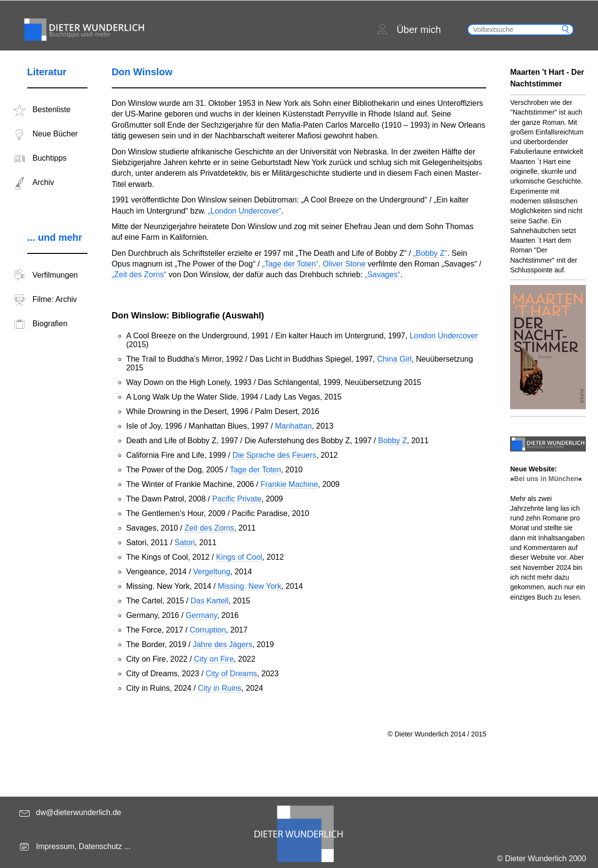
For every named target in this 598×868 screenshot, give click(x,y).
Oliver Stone (344, 264)
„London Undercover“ (245, 211)
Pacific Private (237, 499)
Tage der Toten (256, 470)
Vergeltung (212, 572)
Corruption (208, 630)
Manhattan (293, 426)
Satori (185, 542)
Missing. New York (249, 586)
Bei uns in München (546, 479)
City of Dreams (231, 674)
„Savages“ (383, 275)
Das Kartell (209, 601)
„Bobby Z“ (430, 253)
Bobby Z (393, 441)
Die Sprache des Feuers (274, 455)
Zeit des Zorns (209, 528)
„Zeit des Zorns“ (139, 275)
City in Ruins (220, 688)
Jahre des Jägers (223, 644)
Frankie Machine (289, 484)
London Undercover (444, 336)
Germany (201, 615)
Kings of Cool (239, 557)
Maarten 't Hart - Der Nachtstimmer (547, 78)
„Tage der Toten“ (290, 264)
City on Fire (214, 659)
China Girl (394, 359)
